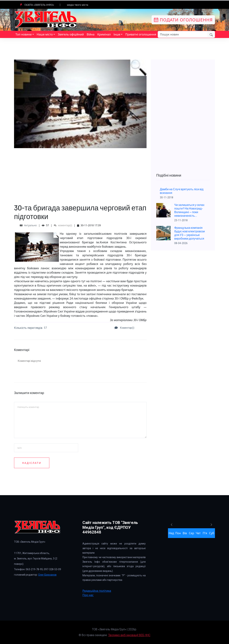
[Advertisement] (80, 173)
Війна (90, 34)
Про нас (88, 595)
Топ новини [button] (24, 34)
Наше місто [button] (45, 34)
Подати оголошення (183, 20)
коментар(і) (63, 225)
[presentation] (110, 476)
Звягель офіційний (71, 34)
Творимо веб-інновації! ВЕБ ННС (129, 635)
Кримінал (104, 34)
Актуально (30, 225)
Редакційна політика (97, 591)
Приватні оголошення (141, 34)
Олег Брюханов (47, 575)
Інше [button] (117, 34)
